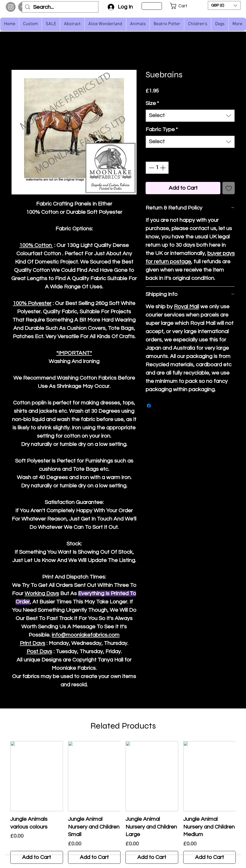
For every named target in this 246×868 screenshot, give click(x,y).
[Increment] (163, 168)
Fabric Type (162, 130)
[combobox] (190, 116)
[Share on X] (158, 406)
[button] (182, 6)
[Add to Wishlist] (229, 188)
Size (152, 103)
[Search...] (60, 7)
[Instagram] (11, 7)
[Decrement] (151, 168)
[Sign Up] (152, 6)
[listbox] (224, 5)
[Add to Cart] (37, 857)
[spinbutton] (157, 168)
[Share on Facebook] (149, 406)
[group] (123, 802)
